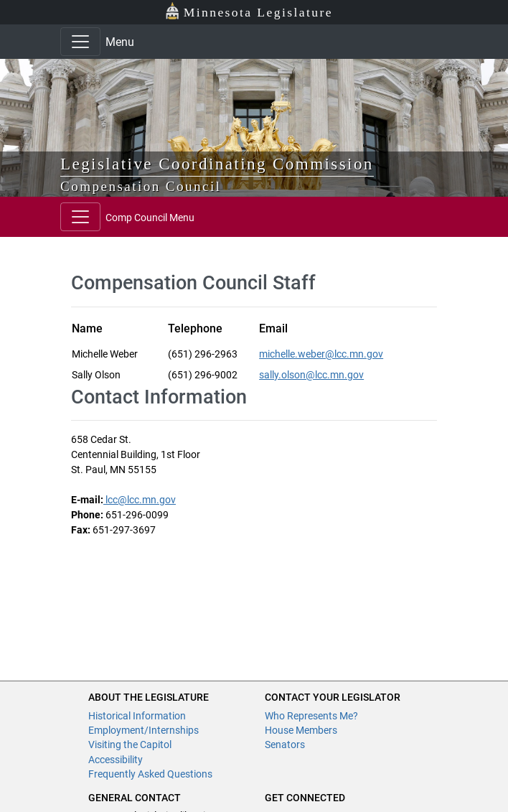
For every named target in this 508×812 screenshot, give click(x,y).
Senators (285, 745)
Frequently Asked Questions (150, 774)
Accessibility (116, 760)
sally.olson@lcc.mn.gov (311, 375)
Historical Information (137, 716)
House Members (301, 730)
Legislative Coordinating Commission (217, 164)
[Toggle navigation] (80, 42)
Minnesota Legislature (249, 11)
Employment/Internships (144, 730)
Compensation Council (141, 186)
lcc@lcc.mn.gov (140, 500)
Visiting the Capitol (130, 745)
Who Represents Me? (311, 716)
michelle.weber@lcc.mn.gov (321, 354)
